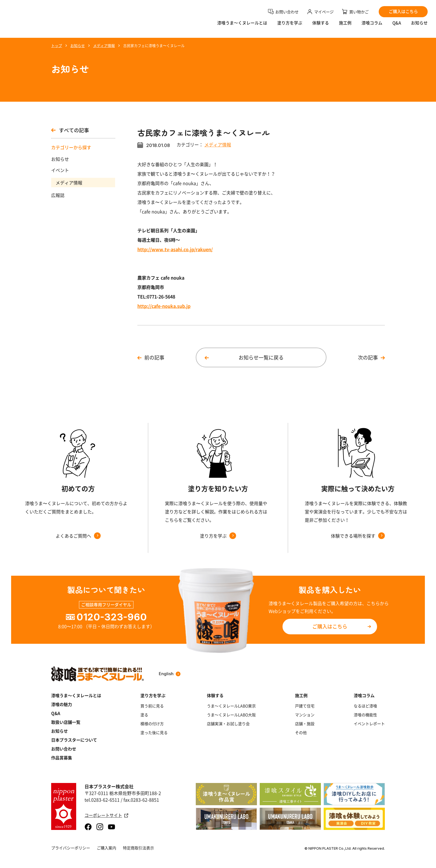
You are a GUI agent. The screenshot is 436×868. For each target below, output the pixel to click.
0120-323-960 (112, 617)
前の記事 (154, 357)
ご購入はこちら (330, 626)
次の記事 (368, 357)
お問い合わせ (64, 749)
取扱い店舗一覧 (66, 722)
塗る (144, 715)
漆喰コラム (372, 27)
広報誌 (58, 195)
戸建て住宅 (305, 706)
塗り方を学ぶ (290, 27)
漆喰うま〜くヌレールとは (242, 27)
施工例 (345, 27)
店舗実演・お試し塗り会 (228, 724)
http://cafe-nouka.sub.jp (164, 306)
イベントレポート (369, 724)
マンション (305, 715)
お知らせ (419, 27)
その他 (301, 732)
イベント (60, 170)
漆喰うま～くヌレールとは (76, 695)
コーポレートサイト (106, 815)
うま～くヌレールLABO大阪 (231, 715)
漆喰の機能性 (365, 715)
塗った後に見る (154, 732)
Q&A (397, 27)
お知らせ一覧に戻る (261, 357)
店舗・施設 (305, 724)
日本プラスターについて (74, 740)
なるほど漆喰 (365, 706)
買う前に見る (152, 706)
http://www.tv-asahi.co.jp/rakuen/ (175, 249)
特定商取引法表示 (138, 848)
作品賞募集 (62, 758)
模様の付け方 (152, 724)
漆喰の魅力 (62, 704)
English (170, 674)
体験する (321, 27)
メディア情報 (69, 183)
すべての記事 (70, 130)
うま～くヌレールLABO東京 (231, 706)
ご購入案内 (106, 848)
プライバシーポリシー (71, 848)
